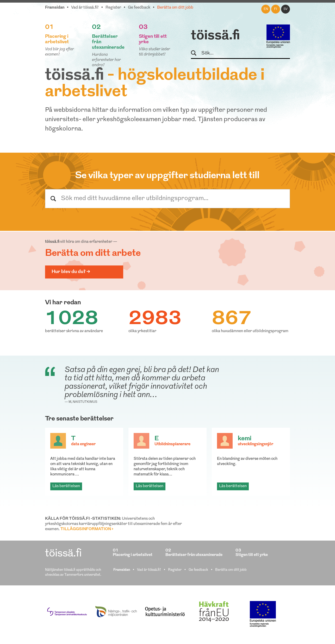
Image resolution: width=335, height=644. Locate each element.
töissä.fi (215, 36)
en (266, 9)
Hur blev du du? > (71, 272)
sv (286, 9)
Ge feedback (139, 8)
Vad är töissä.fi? (85, 8)
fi (276, 9)
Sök (196, 53)
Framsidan (55, 8)
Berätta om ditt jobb (175, 8)
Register (113, 8)
